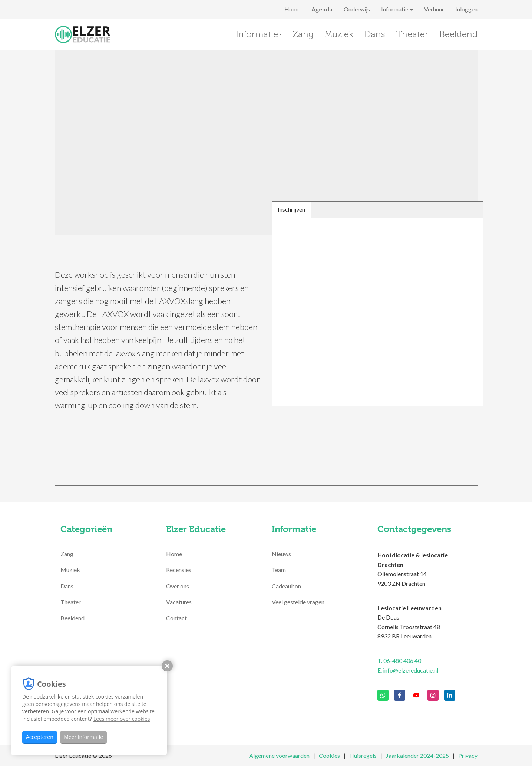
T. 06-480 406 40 (399, 661)
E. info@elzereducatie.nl (408, 670)
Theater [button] (412, 34)
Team (279, 570)
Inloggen (466, 9)
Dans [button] (375, 34)
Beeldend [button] (458, 34)
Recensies (179, 570)
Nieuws (281, 554)
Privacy (468, 755)
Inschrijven (291, 209)
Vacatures (179, 602)
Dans (67, 586)
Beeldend (72, 618)
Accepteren (40, 737)
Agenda (322, 9)
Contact (176, 618)
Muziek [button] (339, 34)
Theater (71, 602)
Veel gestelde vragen (298, 602)
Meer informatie (83, 737)
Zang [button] (303, 34)
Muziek (70, 570)
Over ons (178, 586)
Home (292, 9)
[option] (266, 142)
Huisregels (363, 755)
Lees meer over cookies (122, 719)
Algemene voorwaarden (279, 755)
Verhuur (434, 9)
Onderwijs (357, 9)
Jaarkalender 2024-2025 (417, 755)
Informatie (397, 9)
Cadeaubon (286, 586)
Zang (67, 554)
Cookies (329, 755)
